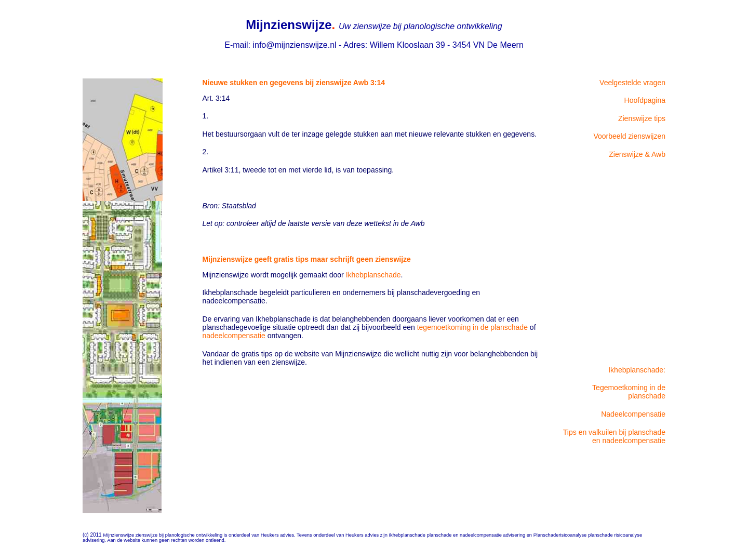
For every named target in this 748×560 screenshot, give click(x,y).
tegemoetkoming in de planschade (472, 327)
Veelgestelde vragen (632, 83)
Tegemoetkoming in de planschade (629, 392)
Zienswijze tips (642, 118)
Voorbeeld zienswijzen (629, 136)
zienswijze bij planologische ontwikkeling (180, 535)
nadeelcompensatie (233, 336)
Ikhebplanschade (373, 275)
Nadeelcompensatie (633, 414)
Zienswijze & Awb (637, 154)
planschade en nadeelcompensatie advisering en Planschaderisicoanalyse (507, 535)
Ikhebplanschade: (637, 370)
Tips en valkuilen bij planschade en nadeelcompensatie (614, 436)
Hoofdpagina (645, 100)
